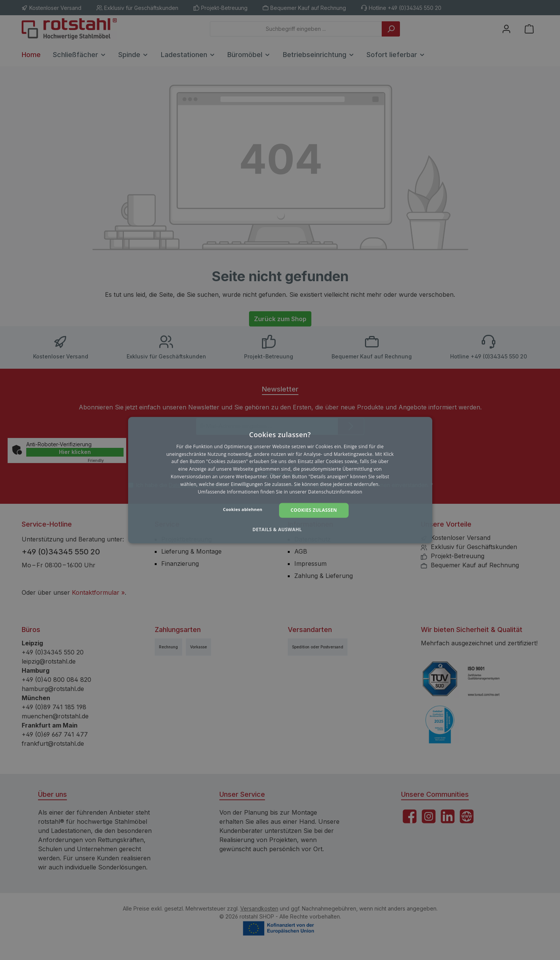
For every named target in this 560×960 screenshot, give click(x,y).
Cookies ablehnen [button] (243, 509)
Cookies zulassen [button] (314, 510)
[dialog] (280, 480)
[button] (280, 530)
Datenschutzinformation (335, 491)
